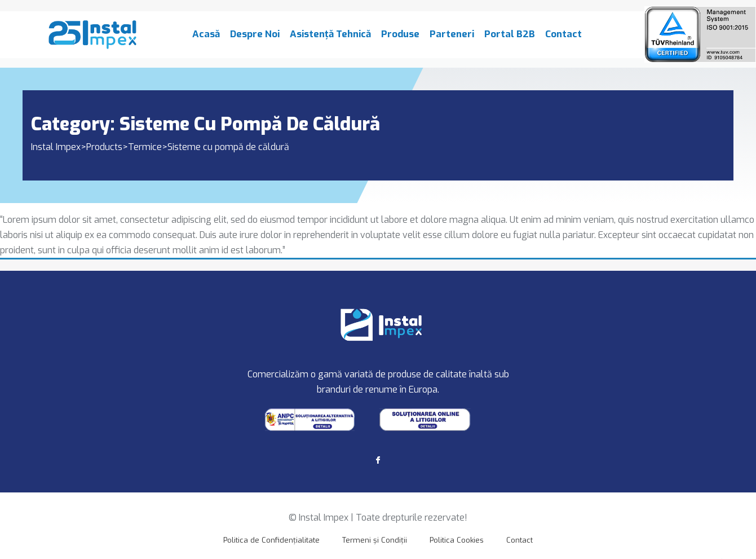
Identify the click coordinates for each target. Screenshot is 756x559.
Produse (400, 39)
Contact (563, 39)
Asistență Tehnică (330, 39)
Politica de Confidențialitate (271, 540)
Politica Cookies (457, 540)
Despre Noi (255, 39)
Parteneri (452, 39)
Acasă (206, 39)
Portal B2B (510, 39)
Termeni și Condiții (375, 540)
